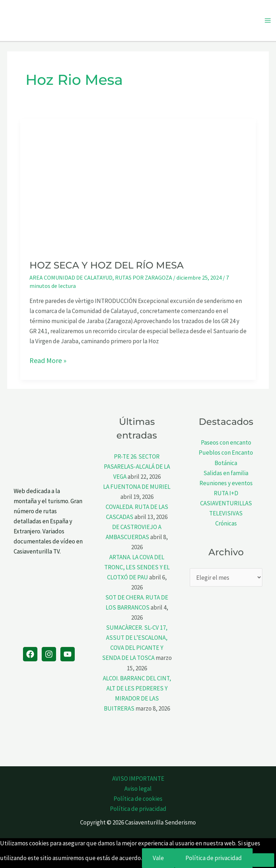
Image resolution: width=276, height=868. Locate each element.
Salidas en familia (226, 473)
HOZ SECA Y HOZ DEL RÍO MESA (107, 265)
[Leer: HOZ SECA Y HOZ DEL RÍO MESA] (138, 184)
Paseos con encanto (226, 442)
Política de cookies (138, 799)
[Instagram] (49, 654)
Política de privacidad (138, 809)
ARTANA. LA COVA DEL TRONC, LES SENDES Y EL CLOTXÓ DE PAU (137, 567)
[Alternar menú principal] (268, 20)
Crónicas (226, 523)
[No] (263, 860)
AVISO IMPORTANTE (138, 779)
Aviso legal (138, 789)
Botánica (226, 463)
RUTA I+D (226, 493)
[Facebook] (30, 654)
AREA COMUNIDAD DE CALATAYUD (71, 277)
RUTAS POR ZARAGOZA (144, 277)
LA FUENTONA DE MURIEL (137, 487)
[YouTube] (68, 654)
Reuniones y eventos (226, 483)
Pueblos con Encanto (226, 453)
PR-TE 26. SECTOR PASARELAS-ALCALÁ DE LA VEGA (137, 467)
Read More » (48, 360)
